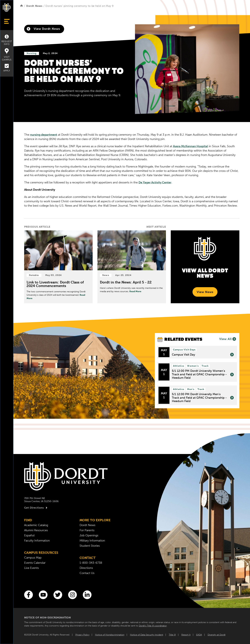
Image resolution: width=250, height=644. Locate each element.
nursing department (44, 135)
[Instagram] (72, 595)
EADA (199, 635)
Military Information (92, 541)
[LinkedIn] (87, 595)
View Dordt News (43, 29)
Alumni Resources (36, 530)
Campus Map (33, 558)
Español (29, 535)
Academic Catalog (36, 525)
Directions (86, 568)
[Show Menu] (7, 21)
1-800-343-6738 (91, 563)
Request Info (7, 40)
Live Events (31, 568)
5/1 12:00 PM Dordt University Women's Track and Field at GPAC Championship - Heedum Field (203, 374)
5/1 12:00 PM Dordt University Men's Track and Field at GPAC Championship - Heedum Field (203, 398)
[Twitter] (58, 595)
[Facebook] (29, 595)
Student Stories (90, 546)
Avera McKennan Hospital (190, 146)
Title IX (172, 635)
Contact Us (87, 573)
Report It (186, 635)
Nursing (32, 53)
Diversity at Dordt (217, 635)
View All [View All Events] (228, 339)
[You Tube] (43, 595)
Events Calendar (35, 563)
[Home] (22, 6)
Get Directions (36, 508)
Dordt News (34, 6)
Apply (7, 68)
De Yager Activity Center (155, 182)
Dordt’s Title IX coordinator (153, 626)
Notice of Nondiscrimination (110, 635)
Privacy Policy (82, 635)
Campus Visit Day (203, 355)
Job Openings (89, 535)
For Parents (87, 530)
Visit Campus (7, 55)
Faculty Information (37, 541)
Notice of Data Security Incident (147, 635)
